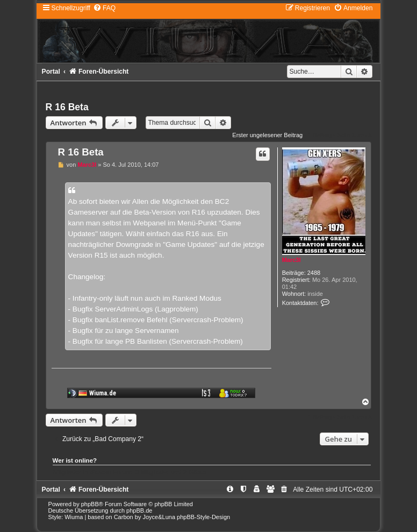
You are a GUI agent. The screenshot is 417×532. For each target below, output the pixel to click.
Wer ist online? (75, 460)
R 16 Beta (67, 107)
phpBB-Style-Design (203, 517)
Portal (51, 72)
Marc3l (292, 260)
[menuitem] (104, 8)
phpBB (90, 504)
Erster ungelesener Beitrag (267, 135)
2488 (314, 273)
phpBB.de (139, 510)
